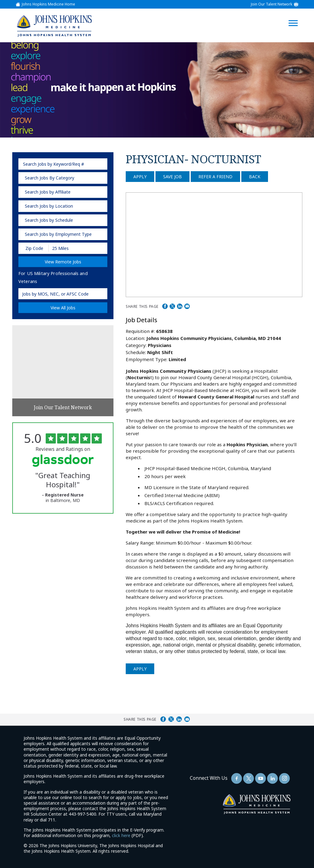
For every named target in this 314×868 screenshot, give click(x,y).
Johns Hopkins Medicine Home (48, 4)
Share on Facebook (165, 306)
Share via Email (187, 306)
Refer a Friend (215, 177)
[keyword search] (63, 164)
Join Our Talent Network (272, 4)
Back (255, 177)
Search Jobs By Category (50, 178)
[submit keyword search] (101, 164)
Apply (140, 177)
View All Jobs (63, 308)
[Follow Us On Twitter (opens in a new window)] (249, 778)
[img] (54, 26)
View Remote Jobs (63, 262)
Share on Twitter (172, 306)
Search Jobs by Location (49, 206)
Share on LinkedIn (180, 306)
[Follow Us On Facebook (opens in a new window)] (237, 778)
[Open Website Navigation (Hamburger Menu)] (296, 16)
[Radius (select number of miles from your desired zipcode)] (70, 248)
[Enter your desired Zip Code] (34, 248)
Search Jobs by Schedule (49, 220)
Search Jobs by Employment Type (58, 234)
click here (121, 835)
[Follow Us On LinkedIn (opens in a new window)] (272, 778)
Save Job (172, 177)
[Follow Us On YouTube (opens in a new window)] (260, 778)
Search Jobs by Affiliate (48, 192)
